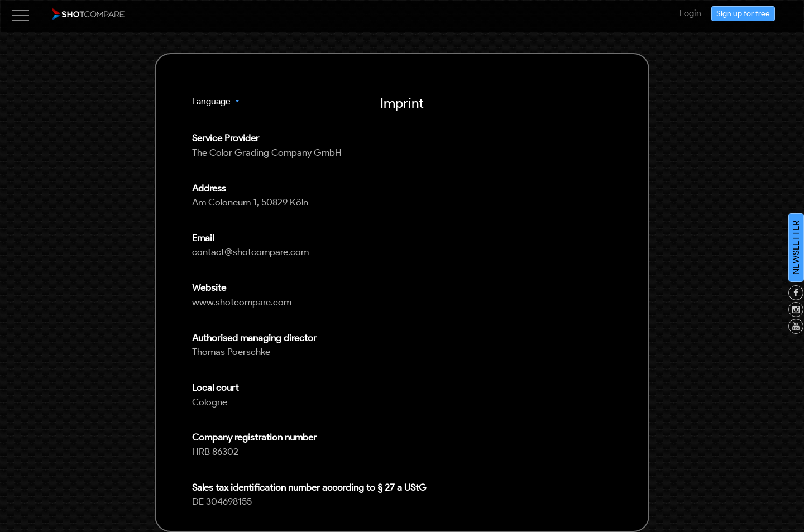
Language (212, 101)
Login (690, 13)
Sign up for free (743, 15)
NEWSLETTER (796, 248)
